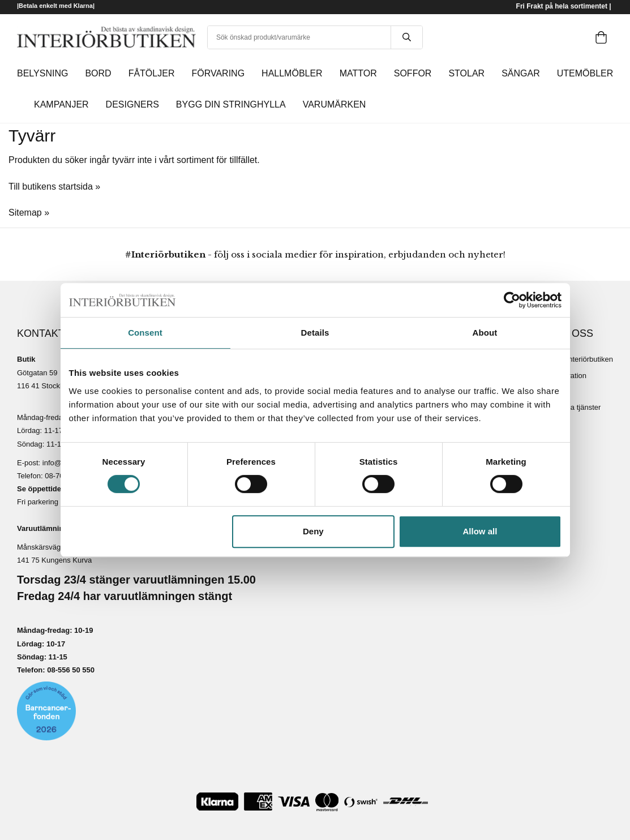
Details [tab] (315, 333)
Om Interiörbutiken (583, 359)
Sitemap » (29, 213)
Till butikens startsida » (54, 187)
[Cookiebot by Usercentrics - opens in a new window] (512, 300)
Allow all (480, 531)
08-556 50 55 (69, 670)
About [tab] (485, 333)
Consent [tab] (145, 333)
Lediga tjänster (577, 407)
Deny (313, 531)
